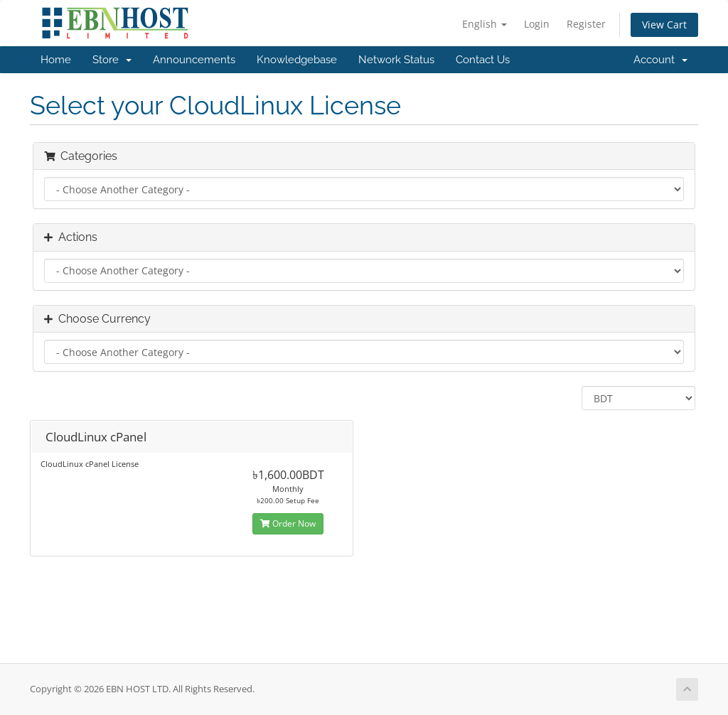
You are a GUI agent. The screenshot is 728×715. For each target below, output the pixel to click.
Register (586, 24)
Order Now (288, 523)
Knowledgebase (297, 60)
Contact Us (483, 60)
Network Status (396, 60)
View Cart (664, 25)
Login (537, 24)
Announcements (194, 60)
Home (56, 60)
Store (112, 60)
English (485, 24)
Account (660, 60)
